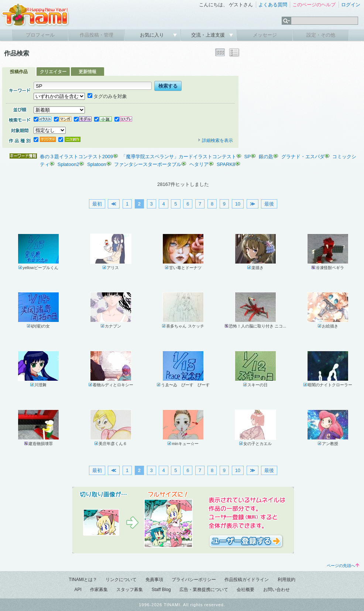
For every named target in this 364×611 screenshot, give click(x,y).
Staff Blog (161, 590)
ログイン (351, 5)
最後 (269, 204)
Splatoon (97, 164)
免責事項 (154, 580)
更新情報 (87, 72)
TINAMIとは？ (83, 580)
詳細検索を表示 (215, 140)
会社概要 (245, 590)
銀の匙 (266, 157)
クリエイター (53, 72)
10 (238, 204)
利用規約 (286, 580)
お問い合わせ (277, 590)
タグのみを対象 (107, 96)
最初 (97, 204)
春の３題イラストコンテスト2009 (76, 157)
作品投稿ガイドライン (247, 580)
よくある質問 (273, 5)
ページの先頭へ (343, 566)
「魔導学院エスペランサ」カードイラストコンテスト (179, 157)
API (78, 590)
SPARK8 (226, 164)
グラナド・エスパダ (303, 157)
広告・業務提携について (204, 590)
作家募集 (99, 590)
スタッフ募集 (130, 590)
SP (248, 157)
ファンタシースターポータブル (148, 164)
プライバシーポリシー (194, 580)
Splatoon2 (68, 164)
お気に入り (153, 35)
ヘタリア (199, 164)
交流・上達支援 (209, 35)
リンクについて (121, 580)
